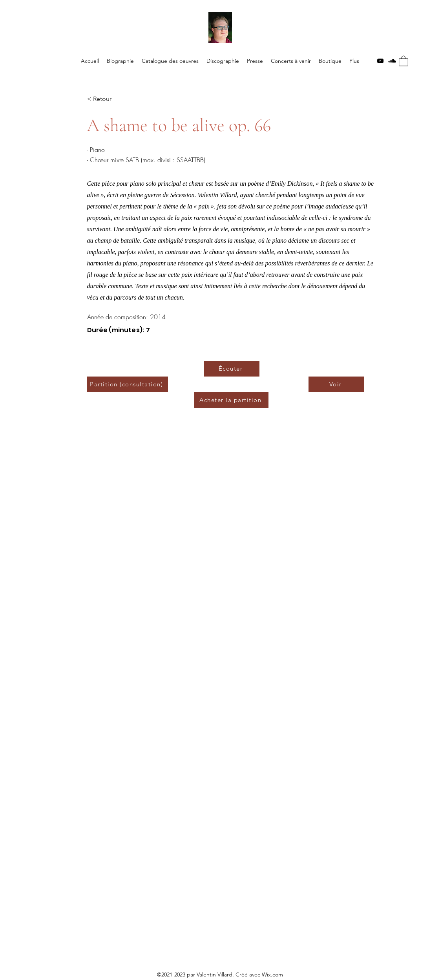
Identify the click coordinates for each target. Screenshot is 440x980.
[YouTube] (380, 61)
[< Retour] (113, 99)
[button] (403, 61)
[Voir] (336, 384)
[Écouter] (232, 369)
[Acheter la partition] (231, 400)
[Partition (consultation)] (127, 384)
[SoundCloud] (392, 61)
